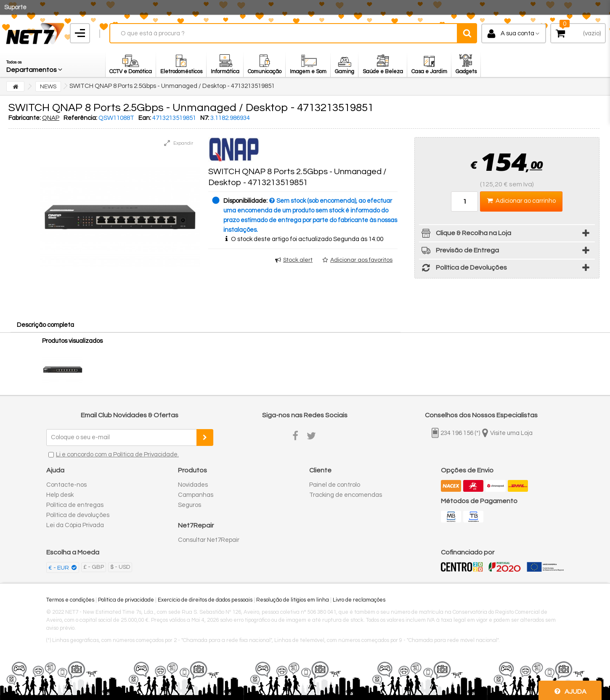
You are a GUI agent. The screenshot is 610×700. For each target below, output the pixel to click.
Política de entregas (75, 505)
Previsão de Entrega (459, 252)
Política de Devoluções (463, 269)
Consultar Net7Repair (209, 540)
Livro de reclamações (359, 600)
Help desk (60, 495)
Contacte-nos (66, 485)
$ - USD (120, 567)
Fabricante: (25, 118)
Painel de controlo (335, 485)
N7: (205, 118)
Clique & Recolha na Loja (465, 235)
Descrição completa (45, 325)
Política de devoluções (78, 515)
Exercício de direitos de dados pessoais (205, 600)
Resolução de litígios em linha (293, 600)
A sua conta (517, 33)
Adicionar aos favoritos (361, 260)
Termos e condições (70, 600)
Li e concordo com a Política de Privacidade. (117, 455)
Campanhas (196, 495)
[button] (35, 64)
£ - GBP (94, 567)
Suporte (15, 7)
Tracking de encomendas (346, 495)
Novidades (193, 485)
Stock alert (298, 260)
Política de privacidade (126, 600)
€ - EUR (59, 568)
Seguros (190, 505)
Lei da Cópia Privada (75, 525)
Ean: (145, 118)
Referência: (80, 118)
